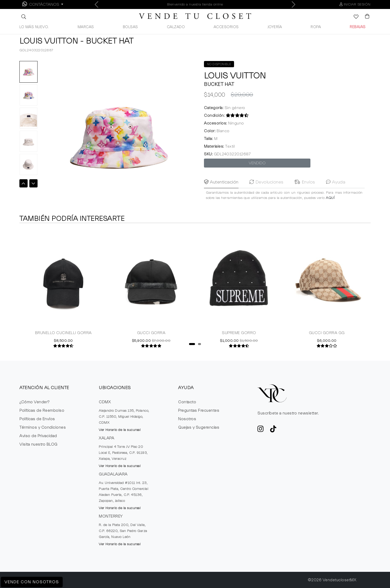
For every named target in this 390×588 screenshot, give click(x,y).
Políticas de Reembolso (42, 411)
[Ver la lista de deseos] (353, 17)
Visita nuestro (38, 444)
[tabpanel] (63, 288)
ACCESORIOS (226, 27)
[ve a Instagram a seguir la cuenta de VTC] (261, 430)
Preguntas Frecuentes (199, 411)
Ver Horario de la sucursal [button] (120, 430)
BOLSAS (130, 27)
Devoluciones (267, 191)
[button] (23, 17)
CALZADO (176, 27)
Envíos (305, 191)
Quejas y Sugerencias (199, 427)
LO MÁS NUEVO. (34, 27)
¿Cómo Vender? (34, 402)
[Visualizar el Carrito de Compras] (365, 17)
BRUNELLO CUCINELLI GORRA (63, 333)
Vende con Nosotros (32, 582)
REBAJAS (358, 27)
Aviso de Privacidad (38, 436)
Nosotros (187, 419)
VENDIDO (257, 163)
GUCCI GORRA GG (327, 333)
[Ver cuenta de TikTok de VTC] (273, 430)
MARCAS (86, 27)
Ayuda (336, 191)
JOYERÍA (275, 27)
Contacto (187, 402)
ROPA (316, 27)
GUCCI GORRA (151, 333)
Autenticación (221, 191)
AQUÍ (330, 206)
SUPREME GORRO (239, 333)
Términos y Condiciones (43, 427)
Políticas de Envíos (37, 419)
